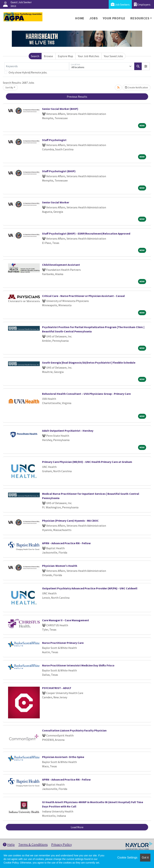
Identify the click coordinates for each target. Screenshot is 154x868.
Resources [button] (140, 18)
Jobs (93, 18)
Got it (145, 858)
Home (80, 18)
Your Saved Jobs (113, 56)
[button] (146, 66)
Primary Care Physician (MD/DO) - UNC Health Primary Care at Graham (87, 462)
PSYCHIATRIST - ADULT (57, 688)
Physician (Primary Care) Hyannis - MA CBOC (70, 521)
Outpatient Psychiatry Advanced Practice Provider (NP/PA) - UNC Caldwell (90, 588)
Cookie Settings (127, 858)
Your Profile (114, 18)
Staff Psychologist (54, 140)
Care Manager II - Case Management (66, 620)
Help (9, 844)
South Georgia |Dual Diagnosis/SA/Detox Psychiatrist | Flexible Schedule (89, 363)
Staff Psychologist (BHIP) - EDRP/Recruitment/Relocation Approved (86, 233)
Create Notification (136, 87)
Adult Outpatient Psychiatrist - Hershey (68, 431)
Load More (77, 827)
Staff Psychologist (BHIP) (59, 171)
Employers (142, 4)
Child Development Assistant (61, 265)
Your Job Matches (89, 56)
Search (35, 56)
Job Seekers (120, 4)
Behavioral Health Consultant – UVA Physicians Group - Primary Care (86, 394)
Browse (48, 56)
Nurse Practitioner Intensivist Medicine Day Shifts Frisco (78, 665)
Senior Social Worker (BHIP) (60, 109)
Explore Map (65, 56)
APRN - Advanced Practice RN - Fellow (66, 543)
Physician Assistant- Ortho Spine (63, 757)
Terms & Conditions (33, 844)
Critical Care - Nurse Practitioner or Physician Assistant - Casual (83, 296)
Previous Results (77, 97)
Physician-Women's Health (60, 566)
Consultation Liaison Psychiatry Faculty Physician (74, 730)
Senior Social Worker (56, 202)
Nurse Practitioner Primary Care (63, 643)
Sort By (9, 87)
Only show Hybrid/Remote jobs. (28, 72)
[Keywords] (37, 66)
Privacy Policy (62, 844)
